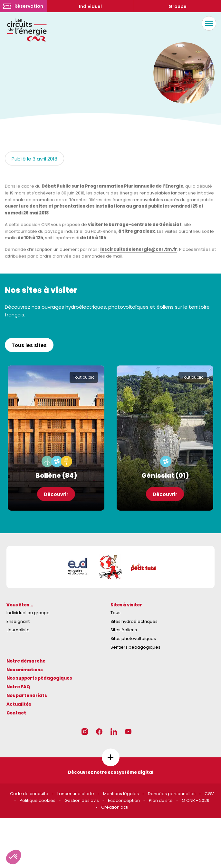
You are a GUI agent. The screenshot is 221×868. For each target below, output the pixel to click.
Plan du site (161, 800)
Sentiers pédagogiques (135, 647)
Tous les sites (29, 345)
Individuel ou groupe (28, 613)
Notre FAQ (18, 687)
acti (124, 807)
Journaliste (18, 630)
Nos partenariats (27, 696)
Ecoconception (124, 800)
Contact (16, 713)
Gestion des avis (82, 800)
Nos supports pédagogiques (39, 678)
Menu (207, 23)
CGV (209, 794)
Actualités (19, 704)
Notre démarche (26, 661)
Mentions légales (121, 794)
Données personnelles (172, 794)
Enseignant (18, 621)
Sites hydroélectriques (134, 621)
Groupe (178, 6)
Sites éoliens (124, 630)
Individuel (90, 6)
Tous (115, 613)
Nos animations (25, 670)
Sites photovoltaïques (133, 639)
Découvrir (56, 494)
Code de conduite (29, 794)
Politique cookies (38, 800)
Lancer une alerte (76, 794)
